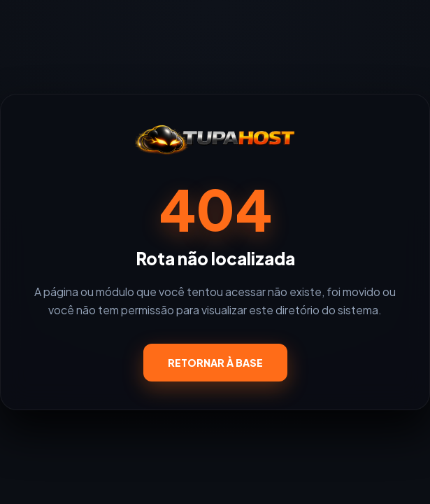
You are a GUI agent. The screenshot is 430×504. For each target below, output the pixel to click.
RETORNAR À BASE (215, 363)
